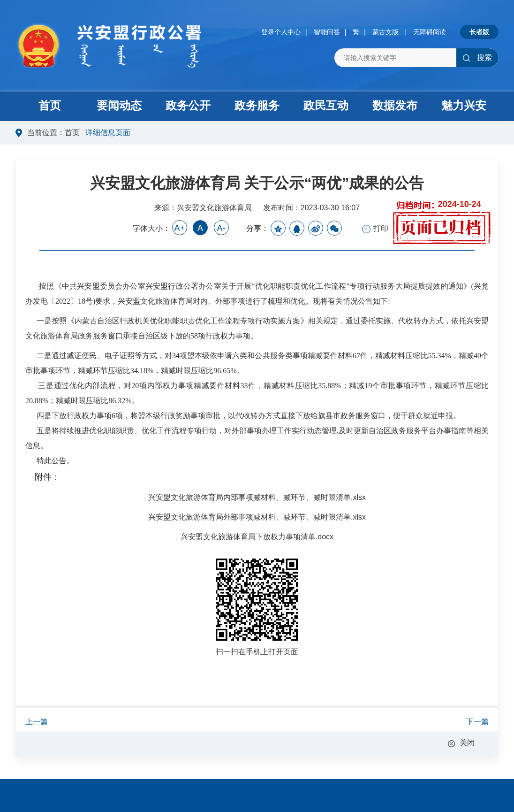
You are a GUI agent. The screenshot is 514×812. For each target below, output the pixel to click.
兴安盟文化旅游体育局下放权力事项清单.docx (257, 537)
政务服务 (257, 105)
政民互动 (326, 105)
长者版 (479, 32)
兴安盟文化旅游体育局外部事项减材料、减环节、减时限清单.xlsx (257, 517)
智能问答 (327, 32)
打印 (375, 229)
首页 (50, 105)
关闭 (467, 743)
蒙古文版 (385, 32)
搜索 (477, 57)
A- (221, 228)
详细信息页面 (108, 133)
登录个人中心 (281, 32)
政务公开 (188, 105)
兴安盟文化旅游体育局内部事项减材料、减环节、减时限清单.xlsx (257, 497)
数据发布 (395, 105)
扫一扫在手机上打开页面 (257, 652)
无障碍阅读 (430, 32)
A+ (179, 228)
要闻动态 (119, 105)
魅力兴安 (464, 105)
